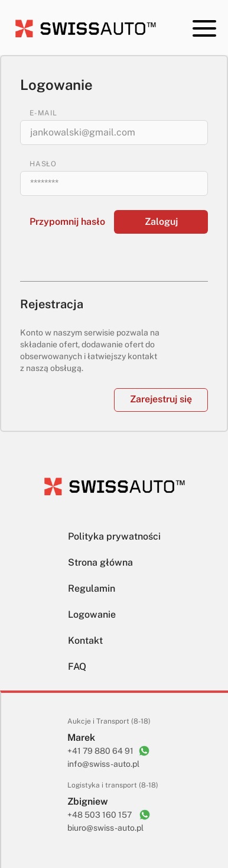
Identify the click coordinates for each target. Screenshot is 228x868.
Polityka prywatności (114, 536)
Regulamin (92, 588)
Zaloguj (161, 222)
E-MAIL (43, 113)
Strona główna (100, 562)
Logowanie (92, 614)
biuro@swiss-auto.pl (105, 828)
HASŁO (43, 164)
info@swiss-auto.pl (103, 764)
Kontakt (85, 640)
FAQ (77, 667)
